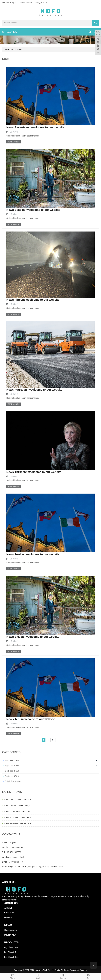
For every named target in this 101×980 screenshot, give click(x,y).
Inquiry (63, 976)
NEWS (8, 925)
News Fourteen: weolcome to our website (34, 390)
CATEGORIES (10, 32)
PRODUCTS (11, 943)
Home (10, 50)
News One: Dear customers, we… (19, 800)
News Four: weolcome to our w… (19, 818)
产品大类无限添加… (14, 781)
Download (9, 918)
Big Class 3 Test (12, 771)
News (20, 50)
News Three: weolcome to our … (19, 812)
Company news (11, 930)
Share (13, 976)
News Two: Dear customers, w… (19, 806)
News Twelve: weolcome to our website (33, 554)
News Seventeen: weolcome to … (19, 823)
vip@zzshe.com (16, 862)
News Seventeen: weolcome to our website (35, 127)
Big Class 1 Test (12, 760)
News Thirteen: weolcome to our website (34, 472)
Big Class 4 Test (12, 776)
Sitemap (83, 970)
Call (38, 976)
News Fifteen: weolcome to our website (33, 300)
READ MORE (13, 142)
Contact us (9, 913)
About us (8, 908)
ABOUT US (11, 903)
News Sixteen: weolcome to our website (33, 210)
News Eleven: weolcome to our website (33, 637)
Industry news (10, 935)
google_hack (19, 857)
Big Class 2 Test (12, 766)
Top (88, 976)
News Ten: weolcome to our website (31, 719)
